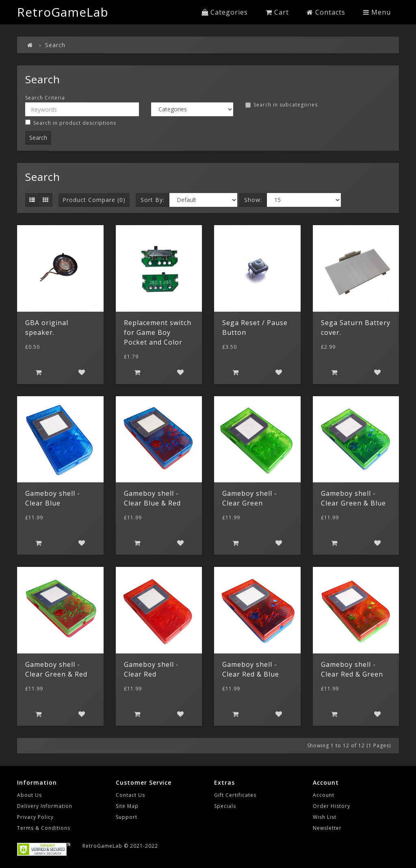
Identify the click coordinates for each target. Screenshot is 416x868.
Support (127, 817)
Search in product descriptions (71, 123)
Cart (277, 12)
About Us (29, 795)
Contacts (326, 12)
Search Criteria (45, 98)
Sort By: (153, 200)
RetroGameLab (63, 12)
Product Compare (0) (94, 200)
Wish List (325, 817)
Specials (225, 806)
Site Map (127, 806)
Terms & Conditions (44, 828)
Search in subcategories (282, 105)
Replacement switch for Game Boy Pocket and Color (158, 332)
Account (324, 795)
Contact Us (130, 795)
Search (55, 45)
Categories (225, 12)
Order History (331, 806)
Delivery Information (45, 806)
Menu (377, 12)
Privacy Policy (35, 817)
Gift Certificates (235, 795)
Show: (253, 200)
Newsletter (327, 828)
